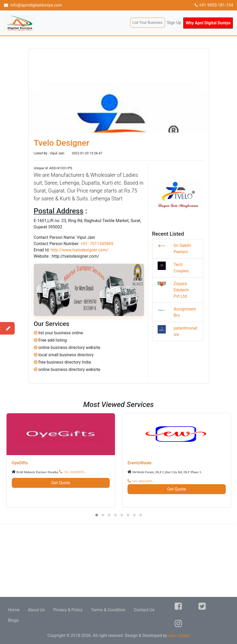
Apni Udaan (179, 635)
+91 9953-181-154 (214, 5)
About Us (36, 610)
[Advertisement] (118, 560)
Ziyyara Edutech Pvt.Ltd (181, 290)
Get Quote (61, 483)
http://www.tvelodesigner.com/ (79, 250)
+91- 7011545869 (97, 244)
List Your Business (148, 22)
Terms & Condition (108, 610)
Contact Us (144, 610)
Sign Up (174, 23)
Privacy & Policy (68, 610)
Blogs (13, 620)
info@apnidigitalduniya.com (33, 5)
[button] (97, 515)
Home (14, 610)
